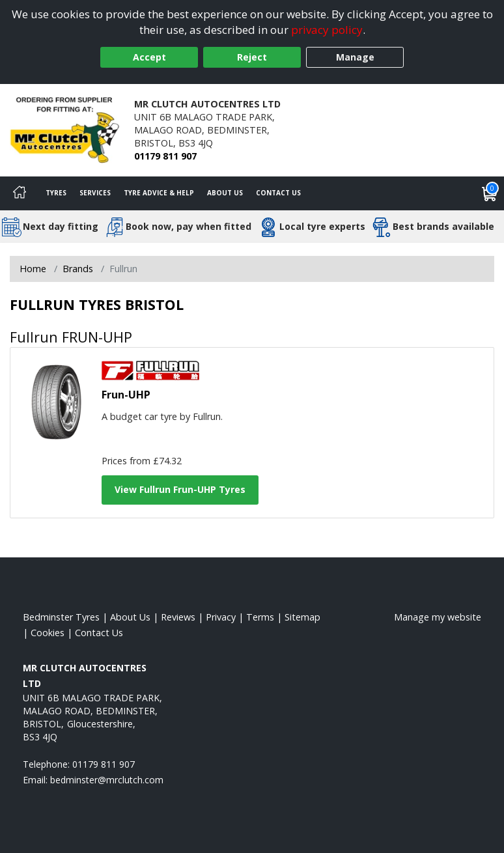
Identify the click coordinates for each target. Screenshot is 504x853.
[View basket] (490, 193)
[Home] (20, 193)
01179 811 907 (165, 156)
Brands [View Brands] (78, 269)
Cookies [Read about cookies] (48, 633)
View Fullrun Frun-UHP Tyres (180, 489)
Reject (252, 57)
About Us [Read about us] (130, 617)
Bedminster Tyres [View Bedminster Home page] (61, 617)
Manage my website (438, 617)
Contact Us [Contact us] (278, 193)
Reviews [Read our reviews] (178, 617)
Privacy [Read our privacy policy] (221, 617)
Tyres (56, 193)
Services (95, 193)
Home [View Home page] (33, 269)
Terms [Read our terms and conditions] (260, 617)
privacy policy (327, 30)
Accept (149, 57)
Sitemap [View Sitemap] (302, 617)
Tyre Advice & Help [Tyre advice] (159, 193)
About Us (225, 193)
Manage (355, 57)
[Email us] (107, 780)
